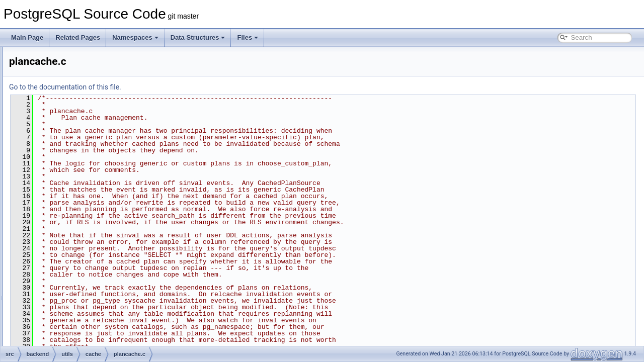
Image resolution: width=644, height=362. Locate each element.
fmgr (63, 301)
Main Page (27, 37)
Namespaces (135, 37)
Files (248, 37)
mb (62, 334)
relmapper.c (81, 234)
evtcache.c (80, 146)
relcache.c (79, 212)
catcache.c (80, 135)
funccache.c (82, 157)
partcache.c (81, 190)
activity (67, 90)
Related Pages (78, 37)
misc (64, 345)
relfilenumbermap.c (91, 223)
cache (65, 113)
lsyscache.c (81, 179)
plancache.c (82, 201)
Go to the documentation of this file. (191, 87)
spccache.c (80, 245)
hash (64, 312)
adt (62, 102)
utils (55, 79)
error (64, 290)
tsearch (59, 68)
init (61, 323)
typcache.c (80, 279)
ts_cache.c (80, 267)
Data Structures (198, 37)
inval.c (74, 168)
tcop (55, 57)
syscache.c (80, 256)
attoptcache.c (83, 124)
